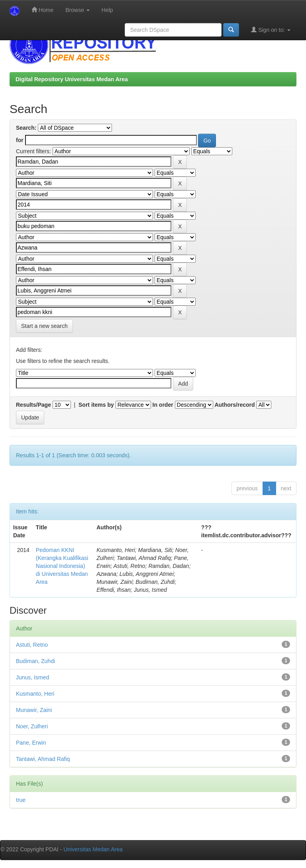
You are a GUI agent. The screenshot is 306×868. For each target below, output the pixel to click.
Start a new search (44, 326)
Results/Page (33, 405)
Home (42, 10)
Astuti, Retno (32, 645)
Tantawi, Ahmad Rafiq (43, 759)
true (21, 800)
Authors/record (234, 405)
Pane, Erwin (31, 743)
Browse (77, 10)
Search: (26, 128)
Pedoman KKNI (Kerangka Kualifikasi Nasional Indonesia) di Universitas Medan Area (62, 566)
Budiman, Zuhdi (35, 661)
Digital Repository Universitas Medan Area (72, 79)
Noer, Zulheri (32, 726)
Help (107, 10)
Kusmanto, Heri (35, 694)
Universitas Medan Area (93, 849)
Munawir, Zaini (34, 710)
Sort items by (96, 405)
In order (163, 405)
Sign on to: (271, 30)
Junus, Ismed (32, 677)
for (20, 140)
